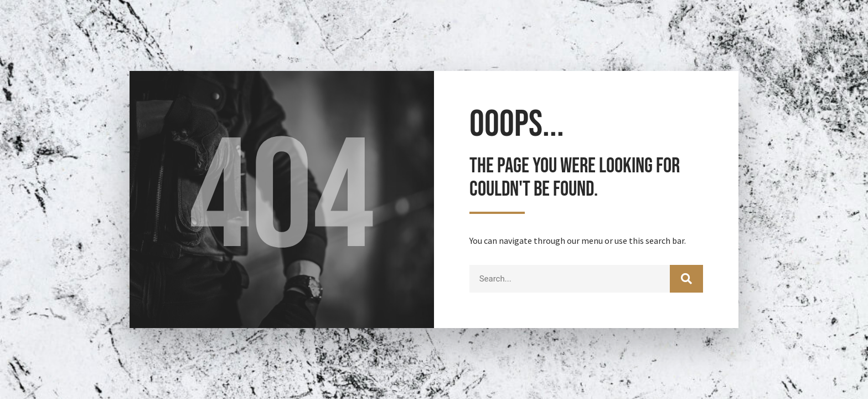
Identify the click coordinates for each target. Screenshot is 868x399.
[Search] (686, 279)
